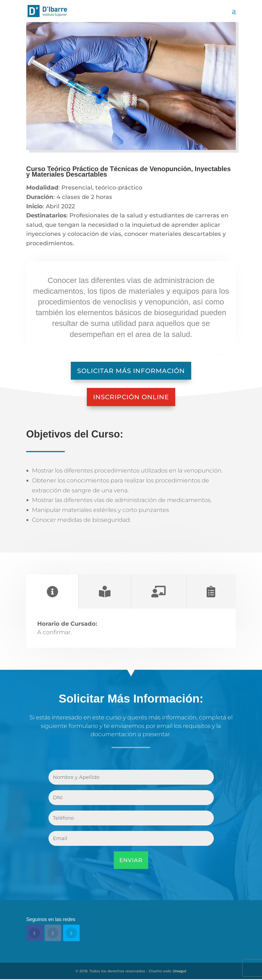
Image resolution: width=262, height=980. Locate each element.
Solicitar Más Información (131, 371)
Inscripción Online (131, 397)
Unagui (179, 971)
